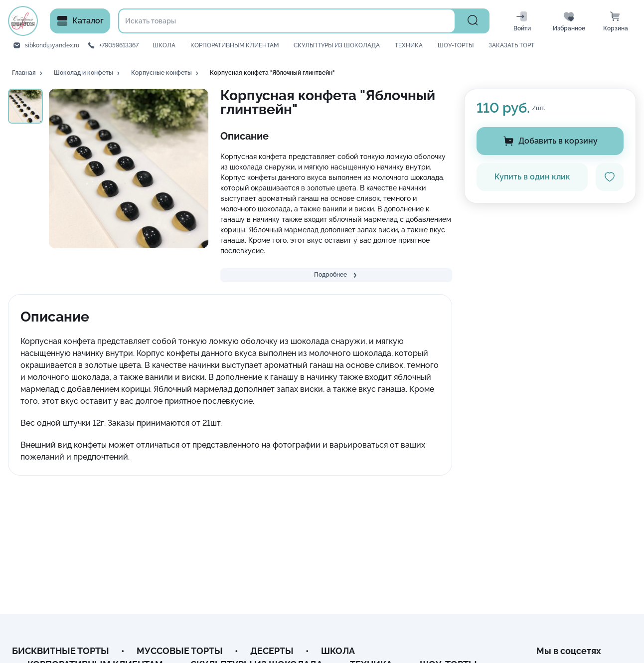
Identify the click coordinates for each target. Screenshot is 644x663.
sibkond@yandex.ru (52, 45)
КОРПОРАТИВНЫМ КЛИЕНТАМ (235, 45)
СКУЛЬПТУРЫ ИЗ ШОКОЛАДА (337, 45)
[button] (28, 73)
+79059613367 (119, 45)
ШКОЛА (164, 45)
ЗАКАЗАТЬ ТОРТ (511, 45)
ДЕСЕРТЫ (272, 651)
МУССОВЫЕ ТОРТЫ (180, 651)
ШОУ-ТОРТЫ (456, 45)
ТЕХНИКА (409, 45)
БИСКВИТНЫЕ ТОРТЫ (61, 651)
